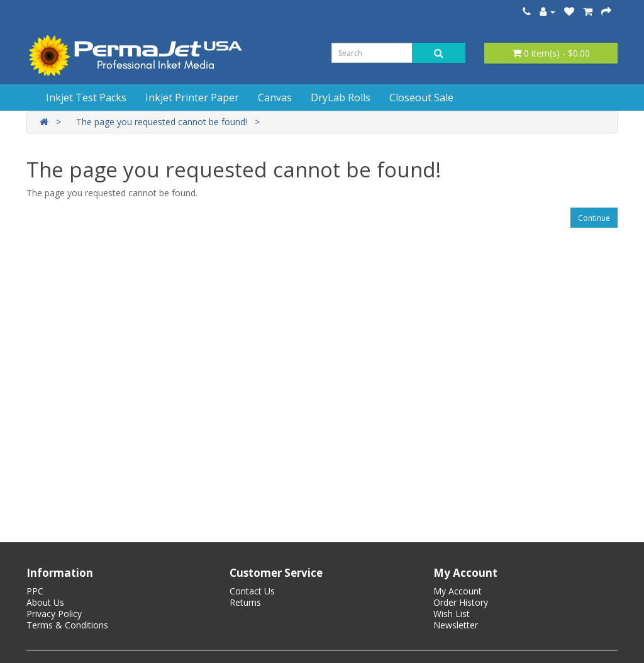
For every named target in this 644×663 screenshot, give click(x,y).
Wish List (452, 614)
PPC (35, 591)
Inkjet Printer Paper (192, 97)
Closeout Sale (421, 97)
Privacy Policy (54, 614)
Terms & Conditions (67, 625)
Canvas (275, 97)
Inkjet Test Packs (86, 97)
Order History (461, 602)
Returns (245, 602)
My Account (458, 591)
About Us (45, 602)
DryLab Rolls (341, 97)
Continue (594, 218)
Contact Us (252, 591)
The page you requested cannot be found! (162, 122)
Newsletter (456, 625)
